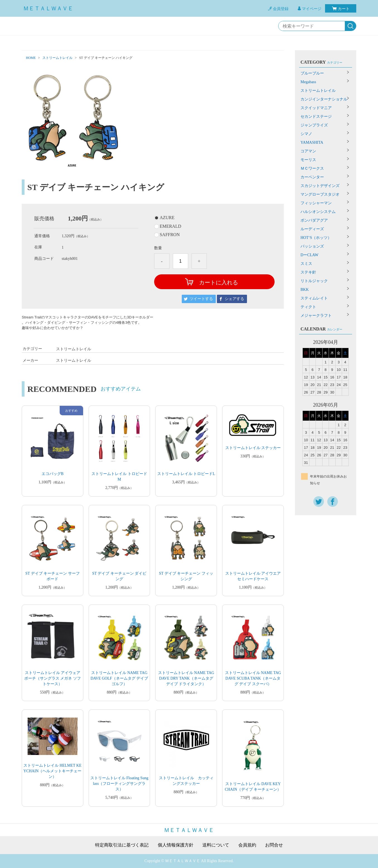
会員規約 (247, 845)
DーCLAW (309, 255)
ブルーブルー (312, 73)
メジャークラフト (316, 316)
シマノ (306, 134)
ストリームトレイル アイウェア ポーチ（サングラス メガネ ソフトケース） (53, 678)
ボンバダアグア (314, 220)
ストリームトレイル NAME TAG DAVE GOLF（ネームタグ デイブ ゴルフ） (119, 678)
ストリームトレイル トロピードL (186, 474)
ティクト (308, 307)
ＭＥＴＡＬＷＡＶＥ (48, 8)
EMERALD (170, 226)
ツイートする (201, 299)
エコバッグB (53, 474)
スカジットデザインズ (320, 186)
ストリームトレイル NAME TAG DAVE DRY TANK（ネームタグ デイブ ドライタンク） (186, 678)
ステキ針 (308, 272)
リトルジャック (314, 281)
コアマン (308, 151)
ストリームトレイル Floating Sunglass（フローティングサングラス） (119, 784)
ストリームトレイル (57, 58)
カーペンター (312, 177)
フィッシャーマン (316, 203)
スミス (306, 264)
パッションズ (312, 246)
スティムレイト (314, 298)
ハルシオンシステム (318, 212)
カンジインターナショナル (324, 99)
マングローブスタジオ (320, 194)
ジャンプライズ (314, 125)
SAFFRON (170, 235)
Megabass (308, 82)
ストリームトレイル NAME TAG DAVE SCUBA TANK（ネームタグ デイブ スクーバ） (253, 678)
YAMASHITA (312, 142)
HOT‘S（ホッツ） (316, 238)
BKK (305, 290)
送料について (216, 845)
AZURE (167, 218)
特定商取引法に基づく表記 (122, 845)
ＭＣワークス (312, 168)
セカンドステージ (316, 117)
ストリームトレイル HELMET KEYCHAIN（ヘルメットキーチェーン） (52, 771)
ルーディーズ (312, 229)
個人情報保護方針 (176, 845)
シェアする (234, 299)
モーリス (308, 160)
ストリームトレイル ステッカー (253, 448)
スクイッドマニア (316, 108)
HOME (31, 58)
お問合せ (274, 845)
